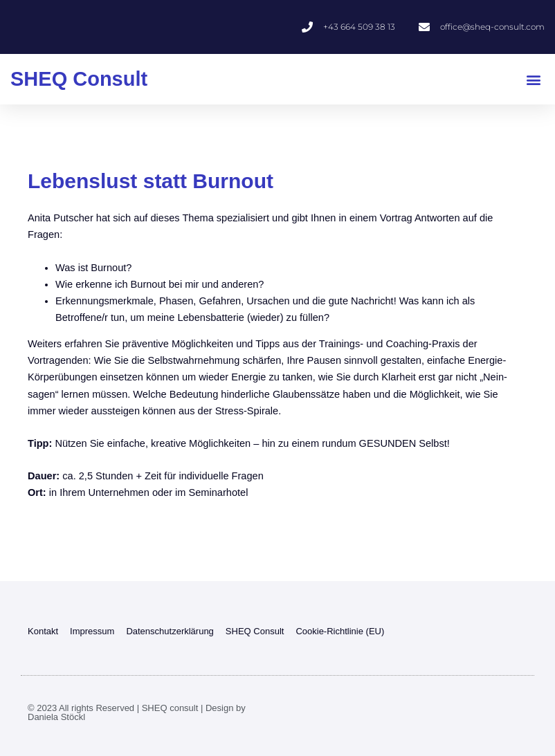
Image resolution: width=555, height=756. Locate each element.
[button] (533, 79)
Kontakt (43, 631)
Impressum (92, 631)
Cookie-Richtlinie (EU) (340, 631)
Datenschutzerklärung (170, 631)
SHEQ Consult (79, 79)
